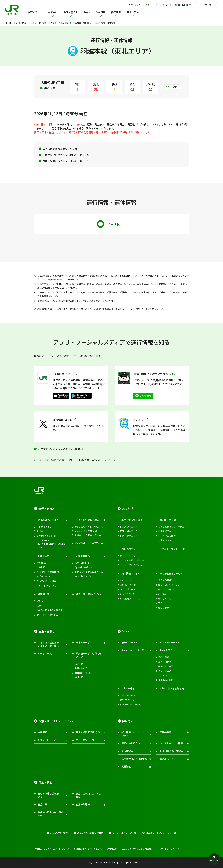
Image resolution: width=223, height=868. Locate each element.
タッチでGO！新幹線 (130, 705)
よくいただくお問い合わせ (160, 5)
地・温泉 (163, 594)
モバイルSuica (82, 563)
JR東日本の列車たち (47, 586)
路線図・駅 (44, 594)
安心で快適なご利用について (51, 795)
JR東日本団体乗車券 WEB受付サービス (51, 546)
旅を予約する (128, 549)
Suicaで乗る (128, 688)
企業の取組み (83, 804)
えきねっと (42, 531)
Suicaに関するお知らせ (172, 688)
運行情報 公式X (64, 420)
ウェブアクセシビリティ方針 (168, 849)
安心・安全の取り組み (47, 615)
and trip (124, 580)
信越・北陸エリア (129, 536)
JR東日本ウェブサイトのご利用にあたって (52, 849)
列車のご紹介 (45, 556)
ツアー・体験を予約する (132, 560)
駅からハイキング (167, 599)
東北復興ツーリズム (130, 599)
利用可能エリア (128, 695)
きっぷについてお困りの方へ (89, 527)
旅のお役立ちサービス (171, 573)
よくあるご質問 (166, 680)
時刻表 (40, 563)
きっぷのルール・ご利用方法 (89, 543)
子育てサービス (84, 642)
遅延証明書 (50, 88)
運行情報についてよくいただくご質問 (59, 449)
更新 (175, 87)
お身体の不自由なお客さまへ (51, 610)
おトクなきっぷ (44, 527)
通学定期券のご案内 (84, 576)
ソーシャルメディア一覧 (124, 833)
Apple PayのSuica (83, 567)
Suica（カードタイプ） (134, 650)
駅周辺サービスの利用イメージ (89, 655)
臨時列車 (41, 567)
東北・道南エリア (129, 527)
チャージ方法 (165, 671)
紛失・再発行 (165, 662)
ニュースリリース (135, 5)
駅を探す (41, 601)
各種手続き (164, 657)
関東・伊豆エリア (129, 531)
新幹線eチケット (45, 536)
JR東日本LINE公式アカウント (154, 374)
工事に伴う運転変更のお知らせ (60, 149)
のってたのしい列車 (46, 581)
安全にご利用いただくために (89, 795)
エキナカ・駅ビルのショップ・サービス (48, 644)
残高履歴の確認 (166, 666)
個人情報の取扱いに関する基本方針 (88, 849)
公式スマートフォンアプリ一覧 (161, 833)
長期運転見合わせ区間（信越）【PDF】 (64, 161)
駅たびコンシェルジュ (169, 585)
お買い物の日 (81, 668)
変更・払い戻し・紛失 (87, 520)
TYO (160, 603)
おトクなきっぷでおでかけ (171, 527)
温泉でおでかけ (166, 540)
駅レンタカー (165, 589)
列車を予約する (128, 556)
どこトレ (141, 420)
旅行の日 (79, 677)
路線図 (40, 606)
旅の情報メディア (131, 573)
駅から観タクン (166, 608)
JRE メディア (127, 585)
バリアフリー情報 (59, 833)
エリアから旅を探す (132, 520)
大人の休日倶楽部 (167, 580)
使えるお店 (164, 675)
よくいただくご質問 (84, 531)
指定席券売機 (43, 540)
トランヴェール (128, 589)
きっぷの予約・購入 (48, 520)
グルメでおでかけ (167, 536)
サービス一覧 (45, 653)
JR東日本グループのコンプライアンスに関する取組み (129, 849)
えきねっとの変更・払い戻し (89, 535)
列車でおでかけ (166, 531)
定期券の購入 (83, 556)
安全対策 (42, 804)
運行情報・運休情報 (46, 572)
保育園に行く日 (82, 673)
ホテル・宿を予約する (131, 565)
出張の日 (79, 664)
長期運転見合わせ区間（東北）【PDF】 (64, 155)
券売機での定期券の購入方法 (89, 572)
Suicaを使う (166, 650)
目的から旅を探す (169, 520)
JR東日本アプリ (65, 374)
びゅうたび (126, 594)
